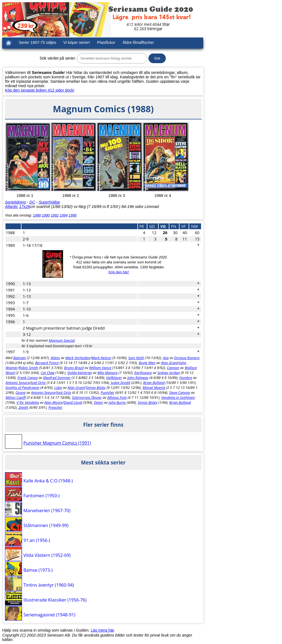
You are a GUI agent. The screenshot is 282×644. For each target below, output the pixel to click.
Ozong (21, 392)
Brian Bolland (154, 383)
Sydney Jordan (168, 373)
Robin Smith (29, 368)
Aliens (55, 358)
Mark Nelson (101, 358)
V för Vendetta (28, 402)
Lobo (58, 388)
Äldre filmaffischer (138, 42)
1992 (55, 215)
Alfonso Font (117, 397)
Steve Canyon (180, 392)
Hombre (186, 378)
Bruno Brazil (74, 368)
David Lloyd (73, 402)
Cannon (173, 368)
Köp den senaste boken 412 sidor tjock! (40, 90)
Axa (166, 358)
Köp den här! (119, 272)
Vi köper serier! (77, 42)
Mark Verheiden (78, 358)
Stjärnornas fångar (87, 397)
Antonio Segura (17, 383)
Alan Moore (53, 402)
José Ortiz (38, 383)
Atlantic (11, 207)
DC (32, 202)
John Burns (117, 402)
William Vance (100, 368)
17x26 (24, 207)
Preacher (55, 407)
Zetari (98, 402)
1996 (73, 215)
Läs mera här (102, 630)
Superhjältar (49, 202)
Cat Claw (47, 373)
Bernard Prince (47, 363)
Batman (19, 358)
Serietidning (15, 202)
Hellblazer (114, 378)
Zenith (23, 407)
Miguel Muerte (154, 388)
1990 (46, 215)
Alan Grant (169, 363)
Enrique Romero (187, 358)
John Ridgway (138, 378)
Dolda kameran (80, 373)
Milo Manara (108, 373)
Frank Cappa (27, 378)
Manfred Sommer (57, 378)
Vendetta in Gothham (178, 397)
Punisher (107, 392)
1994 (64, 215)
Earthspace (143, 373)
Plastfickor (106, 42)
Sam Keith (136, 358)
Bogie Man (147, 363)
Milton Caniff (16, 397)
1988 (37, 215)
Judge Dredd (120, 383)
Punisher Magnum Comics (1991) (57, 443)
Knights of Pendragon (22, 388)
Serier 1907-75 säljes (37, 42)
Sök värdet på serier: (58, 58)
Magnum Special (62, 340)
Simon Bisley (96, 388)
